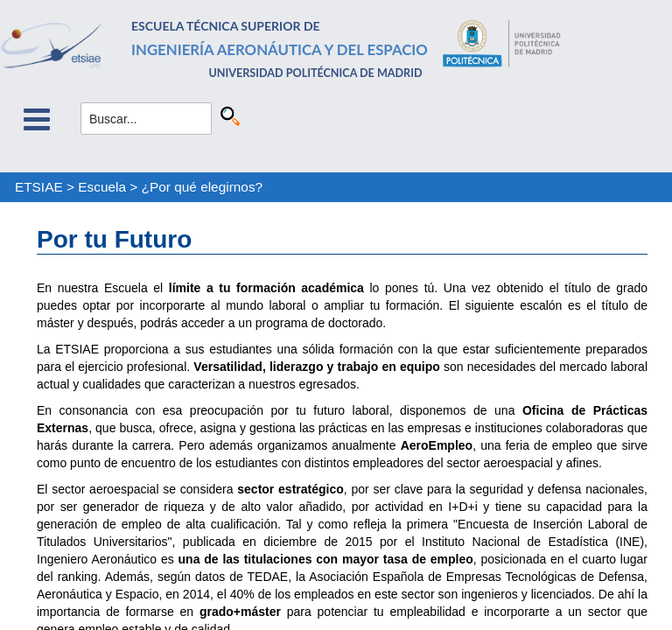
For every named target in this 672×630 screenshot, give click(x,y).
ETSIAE (39, 187)
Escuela (102, 187)
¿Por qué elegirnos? (203, 187)
